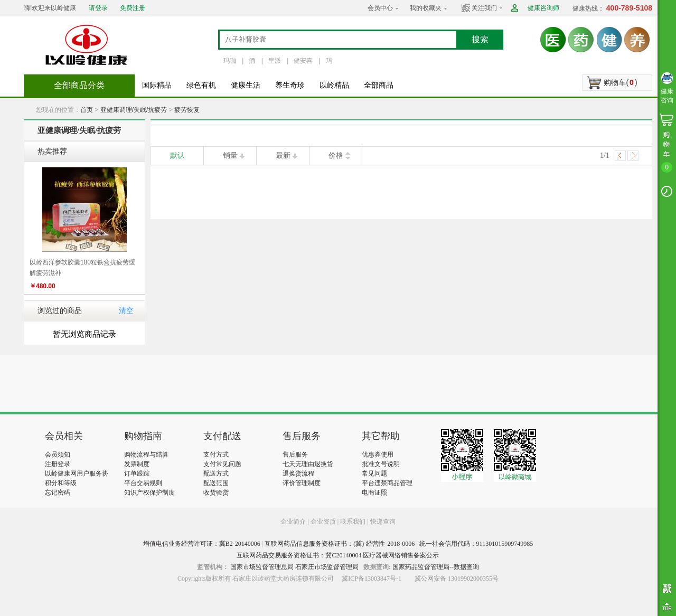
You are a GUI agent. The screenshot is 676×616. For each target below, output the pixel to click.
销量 (230, 155)
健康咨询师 (543, 8)
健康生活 (246, 85)
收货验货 (216, 492)
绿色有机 (201, 85)
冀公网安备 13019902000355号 (457, 579)
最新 (283, 155)
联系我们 (353, 522)
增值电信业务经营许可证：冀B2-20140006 (202, 544)
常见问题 (374, 473)
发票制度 (137, 464)
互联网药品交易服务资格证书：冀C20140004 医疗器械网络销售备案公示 (338, 555)
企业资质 (323, 522)
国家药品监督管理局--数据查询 (436, 567)
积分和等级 (61, 483)
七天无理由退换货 (308, 464)
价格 (336, 155)
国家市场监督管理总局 (262, 567)
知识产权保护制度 (149, 492)
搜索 (480, 39)
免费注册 (133, 8)
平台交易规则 (143, 483)
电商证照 (374, 492)
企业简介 (294, 522)
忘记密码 (58, 492)
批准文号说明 (381, 464)
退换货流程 (298, 473)
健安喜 (303, 61)
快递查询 (383, 522)
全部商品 (379, 85)
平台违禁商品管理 (387, 483)
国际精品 (157, 85)
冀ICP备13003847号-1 (372, 579)
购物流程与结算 (146, 454)
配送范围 (216, 483)
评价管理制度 (302, 483)
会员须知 (58, 454)
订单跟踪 (137, 473)
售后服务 (295, 454)
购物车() (620, 82)
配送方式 (216, 473)
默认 (177, 155)
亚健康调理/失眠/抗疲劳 (134, 110)
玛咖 (230, 61)
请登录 (98, 8)
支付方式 (216, 454)
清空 (126, 311)
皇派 (275, 61)
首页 (87, 110)
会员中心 (380, 8)
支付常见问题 (222, 464)
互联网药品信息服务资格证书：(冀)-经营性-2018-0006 (340, 544)
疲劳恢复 (187, 110)
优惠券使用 (378, 454)
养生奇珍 (290, 85)
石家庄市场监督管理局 (327, 567)
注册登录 (58, 464)
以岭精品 (334, 85)
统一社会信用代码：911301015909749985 (476, 544)
